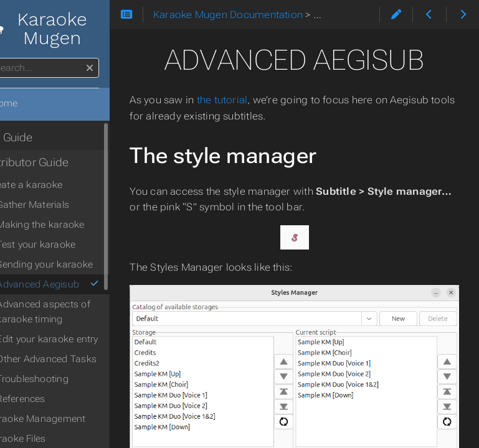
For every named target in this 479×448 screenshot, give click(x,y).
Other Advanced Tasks (80, 359)
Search (11, 58)
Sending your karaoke (78, 264)
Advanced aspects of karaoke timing (77, 312)
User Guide (38, 138)
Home (31, 103)
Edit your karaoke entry (81, 339)
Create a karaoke (58, 185)
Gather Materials (66, 205)
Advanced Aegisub (81, 284)
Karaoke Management (69, 419)
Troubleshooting (66, 379)
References (54, 399)
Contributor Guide (56, 162)
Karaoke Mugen (65, 29)
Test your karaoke (69, 245)
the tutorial (255, 100)
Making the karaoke (74, 225)
